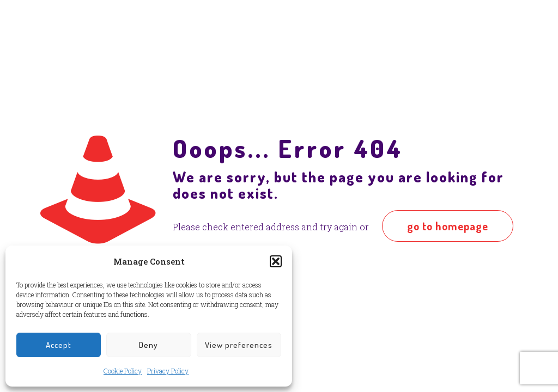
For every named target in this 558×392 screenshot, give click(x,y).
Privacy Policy (168, 371)
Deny (148, 345)
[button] (276, 261)
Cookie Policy (123, 371)
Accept (59, 345)
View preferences (239, 345)
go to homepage (448, 226)
